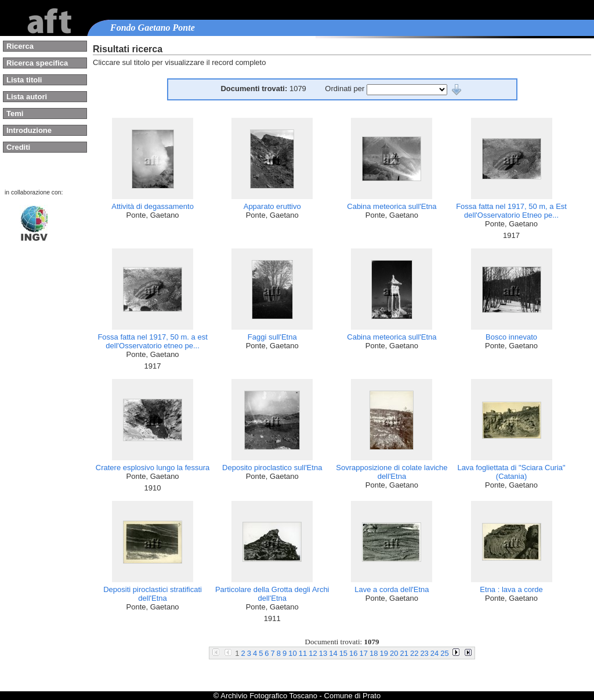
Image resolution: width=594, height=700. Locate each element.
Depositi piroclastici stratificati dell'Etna (153, 594)
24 (434, 653)
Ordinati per (346, 89)
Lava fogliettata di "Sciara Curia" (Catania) (511, 472)
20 (394, 653)
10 (292, 653)
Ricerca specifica (37, 63)
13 (323, 653)
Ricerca (20, 46)
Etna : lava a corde (511, 589)
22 (414, 653)
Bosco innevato (511, 337)
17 (364, 653)
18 (374, 653)
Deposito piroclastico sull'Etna (272, 468)
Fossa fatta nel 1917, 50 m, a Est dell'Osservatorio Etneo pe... (511, 211)
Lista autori (27, 97)
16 (353, 653)
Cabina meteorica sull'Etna (392, 206)
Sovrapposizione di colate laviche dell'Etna (392, 472)
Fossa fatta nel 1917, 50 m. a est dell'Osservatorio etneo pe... (152, 341)
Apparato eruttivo (272, 206)
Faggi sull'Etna (272, 337)
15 (343, 653)
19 (384, 653)
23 (424, 653)
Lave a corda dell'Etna (392, 589)
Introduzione (29, 130)
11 (303, 653)
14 (333, 653)
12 (313, 653)
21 (404, 653)
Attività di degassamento (153, 206)
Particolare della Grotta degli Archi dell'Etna (272, 594)
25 (444, 653)
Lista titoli (24, 80)
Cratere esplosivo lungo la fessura (153, 468)
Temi (15, 113)
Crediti (18, 147)
